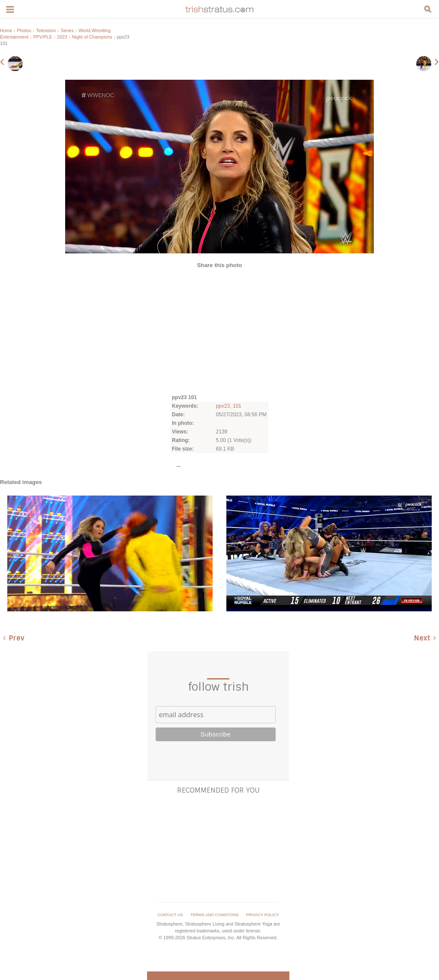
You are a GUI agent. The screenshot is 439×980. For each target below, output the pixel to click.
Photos (24, 30)
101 (237, 406)
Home (6, 30)
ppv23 (223, 406)
